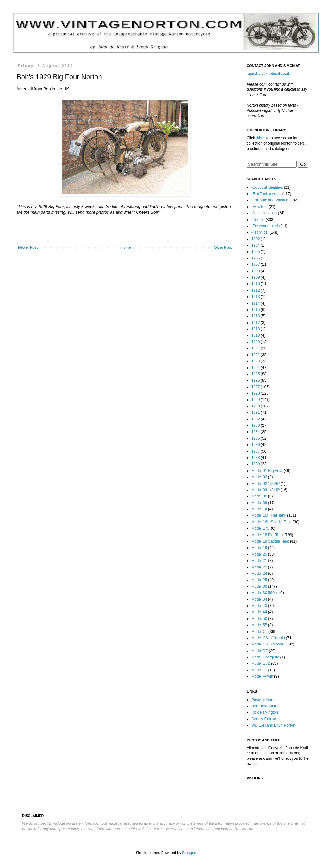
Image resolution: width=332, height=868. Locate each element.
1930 (256, 406)
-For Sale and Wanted (270, 200)
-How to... (259, 207)
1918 (256, 329)
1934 (256, 432)
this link (262, 138)
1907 (256, 265)
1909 (256, 277)
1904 (256, 245)
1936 (256, 445)
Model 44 (259, 612)
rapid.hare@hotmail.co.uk (268, 74)
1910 (256, 284)
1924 (256, 368)
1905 (256, 252)
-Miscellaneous (264, 213)
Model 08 (259, 496)
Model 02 (259, 477)
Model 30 (259, 586)
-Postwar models (265, 226)
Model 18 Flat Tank (267, 535)
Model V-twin (262, 676)
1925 (256, 374)
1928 (256, 393)
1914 (256, 303)
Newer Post (28, 247)
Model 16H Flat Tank (269, 515)
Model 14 (259, 509)
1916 (256, 316)
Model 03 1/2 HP (265, 490)
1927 (256, 387)
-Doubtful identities (267, 187)
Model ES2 (261, 663)
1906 (256, 258)
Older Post (223, 247)
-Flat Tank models (266, 194)
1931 (256, 413)
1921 (256, 348)
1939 (256, 464)
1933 (256, 425)
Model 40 (259, 606)
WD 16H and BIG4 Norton (273, 725)
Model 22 (259, 567)
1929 (256, 400)
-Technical (260, 232)
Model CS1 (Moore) (268, 644)
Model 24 (259, 574)
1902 (256, 239)
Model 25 (259, 580)
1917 (256, 323)
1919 (256, 336)
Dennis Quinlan (264, 719)
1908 (256, 271)
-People (258, 220)
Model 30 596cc (265, 593)
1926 (256, 380)
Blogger (189, 853)
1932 (256, 419)
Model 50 (259, 619)
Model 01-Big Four (267, 471)
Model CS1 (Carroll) (268, 638)
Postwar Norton (264, 700)
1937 (256, 451)
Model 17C (261, 528)
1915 (256, 310)
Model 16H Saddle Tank (271, 522)
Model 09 (259, 503)
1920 (256, 342)
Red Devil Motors (266, 706)
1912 (256, 290)
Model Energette (265, 657)
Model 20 (259, 554)
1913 (256, 297)
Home (126, 247)
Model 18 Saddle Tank (270, 541)
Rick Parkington (265, 712)
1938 (256, 458)
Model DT (260, 651)
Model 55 (259, 625)
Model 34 (259, 599)
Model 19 (259, 548)
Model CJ (259, 632)
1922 (256, 355)
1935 (256, 438)
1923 (256, 361)
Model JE (259, 670)
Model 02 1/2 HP (265, 484)
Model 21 (259, 561)
